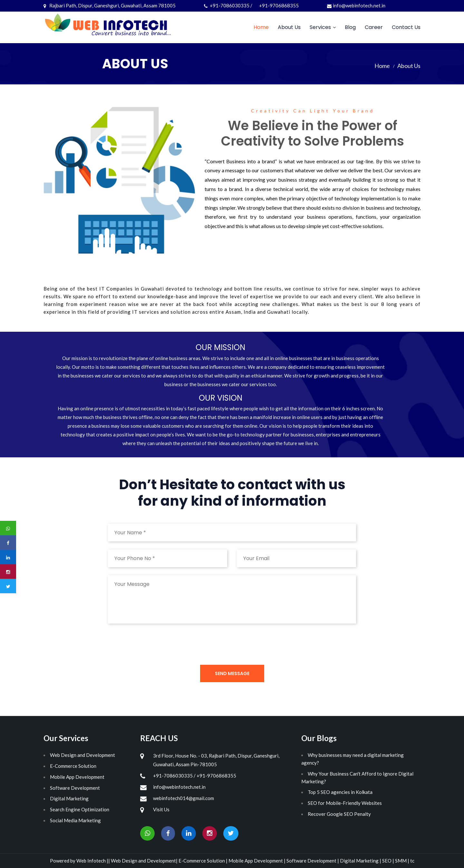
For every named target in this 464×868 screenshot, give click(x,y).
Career (374, 27)
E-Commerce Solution (73, 766)
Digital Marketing (69, 798)
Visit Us (161, 809)
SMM (401, 861)
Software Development (75, 788)
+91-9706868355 (279, 5)
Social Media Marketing (75, 820)
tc (412, 861)
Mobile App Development (77, 777)
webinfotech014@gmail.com (184, 798)
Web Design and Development (82, 755)
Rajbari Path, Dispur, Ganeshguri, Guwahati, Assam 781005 (110, 5)
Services (320, 27)
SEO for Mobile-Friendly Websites (345, 803)
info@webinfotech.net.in (356, 5)
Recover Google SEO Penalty (339, 814)
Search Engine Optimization (80, 809)
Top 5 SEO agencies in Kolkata (340, 792)
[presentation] (157, 644)
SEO (387, 861)
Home (261, 27)
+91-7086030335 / (229, 5)
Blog (350, 27)
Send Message (232, 673)
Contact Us (406, 27)
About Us (289, 27)
